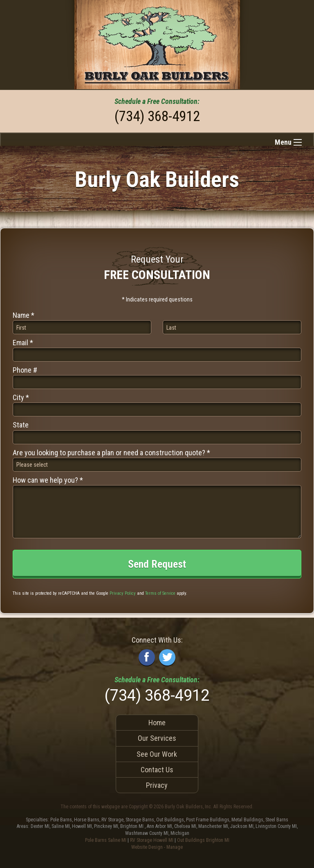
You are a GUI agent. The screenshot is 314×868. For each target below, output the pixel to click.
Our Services (157, 738)
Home (157, 723)
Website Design (147, 847)
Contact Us (157, 770)
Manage (175, 847)
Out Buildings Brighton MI (203, 840)
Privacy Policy (123, 593)
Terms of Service (160, 593)
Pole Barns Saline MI (106, 840)
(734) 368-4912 (157, 116)
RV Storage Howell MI (152, 840)
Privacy (157, 785)
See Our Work (157, 754)
